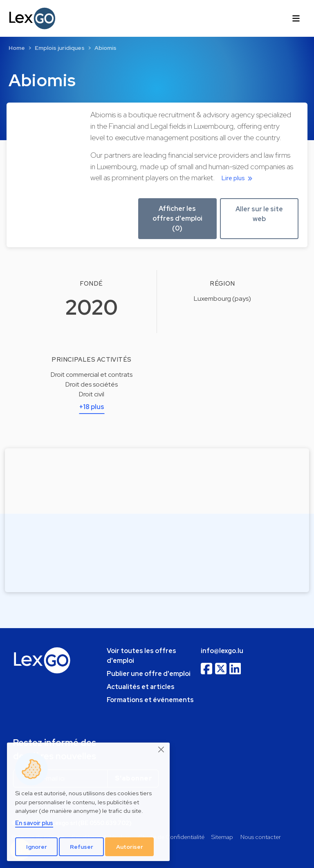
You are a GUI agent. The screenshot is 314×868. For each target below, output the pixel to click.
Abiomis (105, 48)
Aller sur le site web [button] (259, 214)
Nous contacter (261, 837)
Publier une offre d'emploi (149, 674)
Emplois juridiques (60, 48)
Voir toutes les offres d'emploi (141, 656)
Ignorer (37, 847)
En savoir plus (34, 823)
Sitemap (222, 837)
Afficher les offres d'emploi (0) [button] (177, 218)
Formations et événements (150, 700)
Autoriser (130, 847)
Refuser (82, 847)
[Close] (161, 749)
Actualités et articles (141, 687)
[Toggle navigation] (296, 18)
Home (17, 48)
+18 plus (92, 407)
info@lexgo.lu (222, 651)
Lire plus (238, 178)
